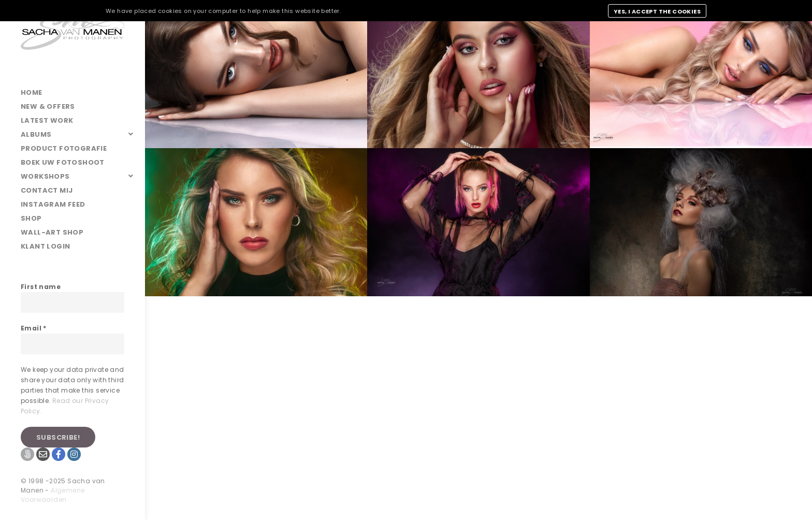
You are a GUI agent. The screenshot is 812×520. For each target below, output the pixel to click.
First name (41, 287)
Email (34, 328)
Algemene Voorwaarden (53, 495)
